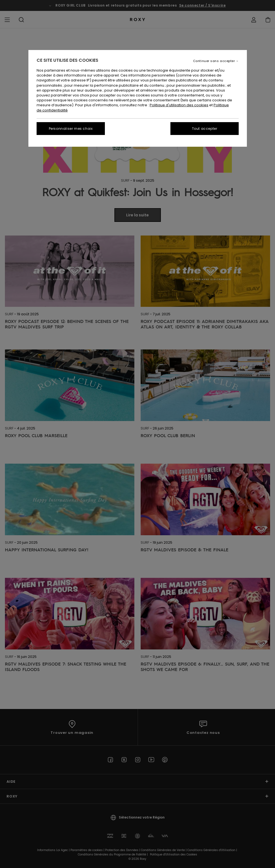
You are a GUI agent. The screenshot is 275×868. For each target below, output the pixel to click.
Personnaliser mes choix (71, 129)
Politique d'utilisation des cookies (179, 105)
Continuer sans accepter (214, 61)
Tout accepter (205, 129)
